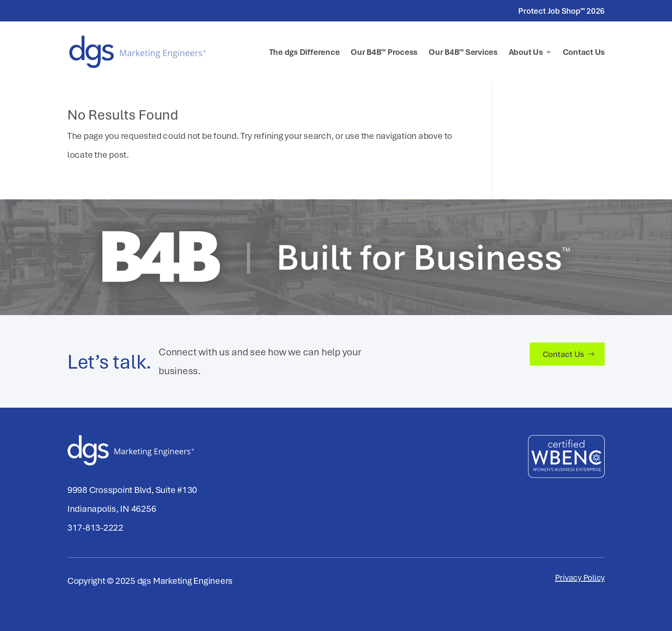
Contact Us (584, 53)
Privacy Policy (580, 579)
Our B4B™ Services (463, 53)
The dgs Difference (304, 53)
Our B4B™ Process (384, 53)
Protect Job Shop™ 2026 (561, 11)
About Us (526, 53)
